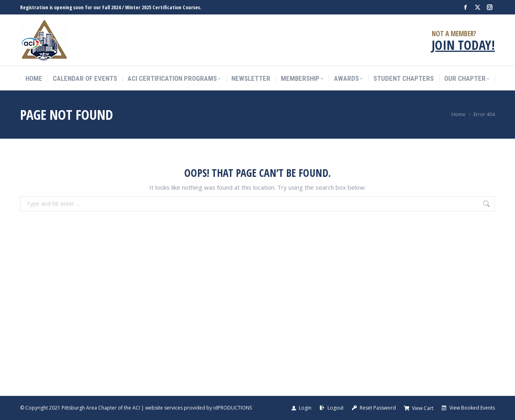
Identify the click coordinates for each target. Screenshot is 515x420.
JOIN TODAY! (463, 45)
